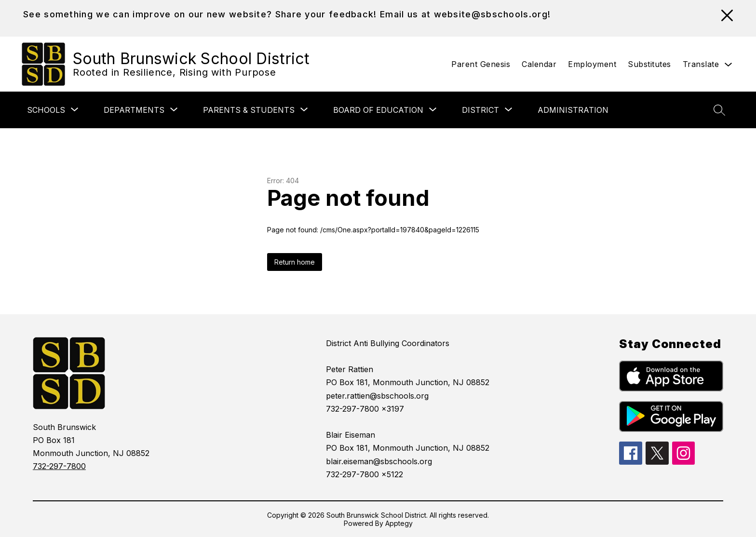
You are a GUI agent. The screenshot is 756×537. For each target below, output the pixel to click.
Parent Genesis (481, 64)
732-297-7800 (59, 466)
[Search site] (719, 110)
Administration (573, 110)
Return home (295, 262)
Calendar (539, 64)
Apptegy (399, 523)
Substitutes (649, 64)
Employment (592, 64)
